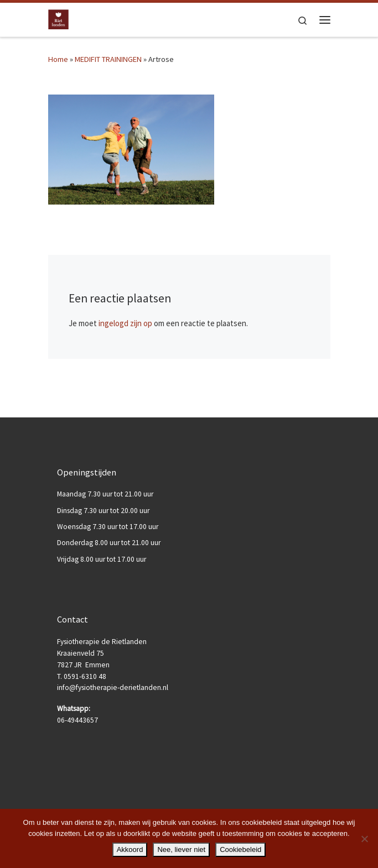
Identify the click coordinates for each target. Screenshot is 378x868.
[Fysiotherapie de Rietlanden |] (59, 19)
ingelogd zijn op (125, 323)
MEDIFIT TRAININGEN (108, 59)
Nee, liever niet (181, 849)
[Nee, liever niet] (364, 839)
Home (58, 59)
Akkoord (130, 849)
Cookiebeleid (240, 849)
